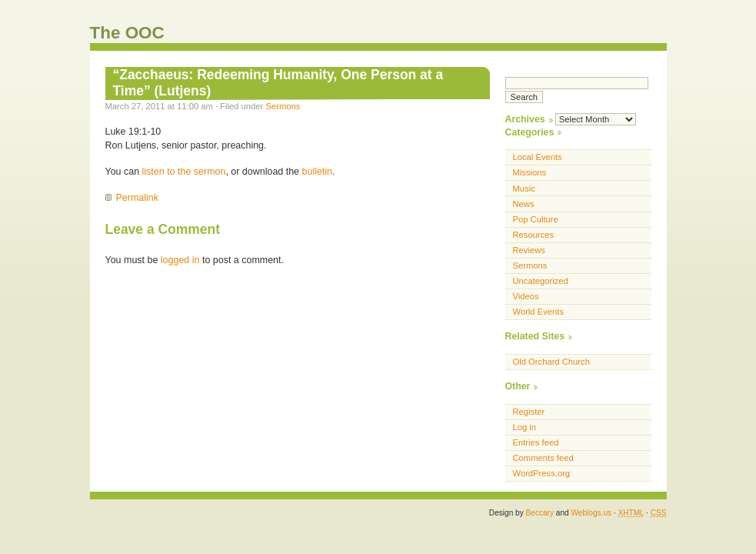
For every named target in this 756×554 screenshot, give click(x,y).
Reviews (529, 250)
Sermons (283, 106)
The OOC (127, 33)
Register (529, 412)
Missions (530, 172)
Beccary (540, 513)
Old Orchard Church (551, 362)
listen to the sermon (184, 172)
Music (524, 189)
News (524, 204)
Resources (534, 235)
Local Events (538, 157)
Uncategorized (541, 281)
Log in (525, 427)
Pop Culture (536, 219)
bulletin (318, 172)
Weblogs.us (591, 513)
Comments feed (543, 458)
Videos (526, 296)
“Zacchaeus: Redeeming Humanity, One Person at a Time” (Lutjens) (278, 83)
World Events (539, 312)
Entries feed (536, 442)
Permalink (137, 198)
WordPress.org (542, 473)
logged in (180, 260)
